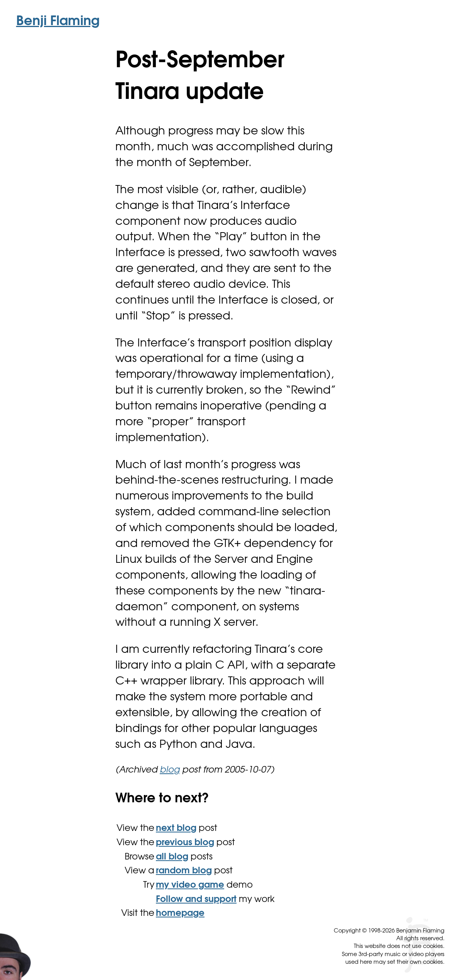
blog (170, 770)
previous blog (185, 843)
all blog (172, 857)
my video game (190, 886)
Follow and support (196, 900)
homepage (180, 914)
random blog (184, 871)
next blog (176, 829)
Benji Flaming (58, 22)
